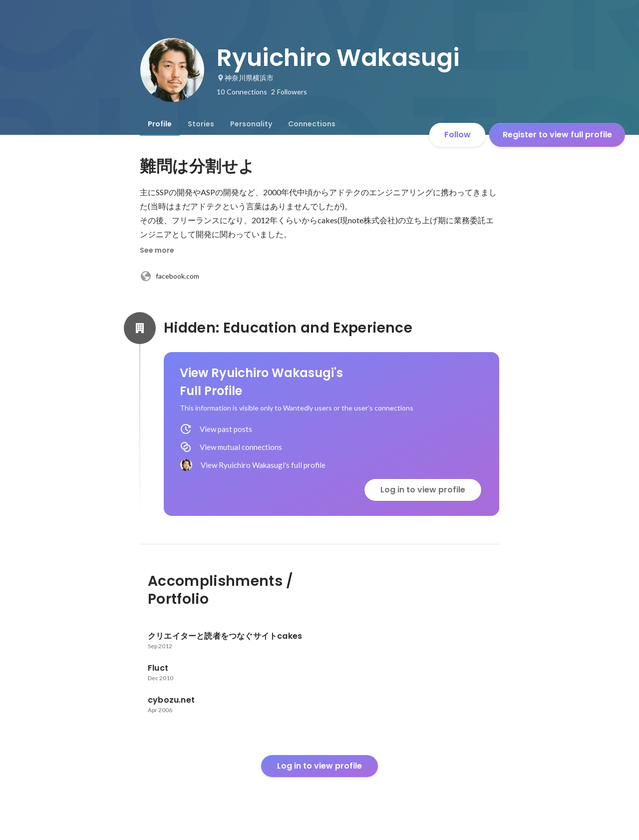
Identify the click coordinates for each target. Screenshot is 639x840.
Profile (160, 124)
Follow (458, 135)
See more (157, 250)
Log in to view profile (423, 490)
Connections (312, 124)
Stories (201, 124)
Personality (251, 124)
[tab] (160, 124)
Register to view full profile (557, 135)
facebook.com (169, 276)
